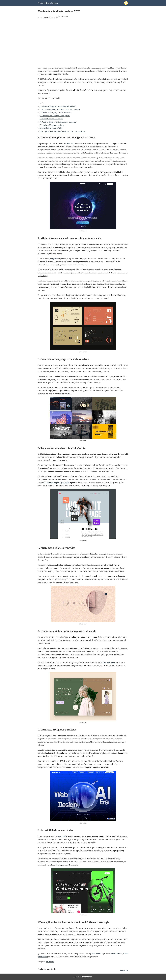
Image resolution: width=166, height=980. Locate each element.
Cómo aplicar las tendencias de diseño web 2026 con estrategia (62, 131)
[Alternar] (42, 103)
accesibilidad (62, 836)
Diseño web (50, 962)
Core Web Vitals (109, 662)
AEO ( (56, 482)
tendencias (71, 144)
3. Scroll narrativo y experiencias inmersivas (56, 113)
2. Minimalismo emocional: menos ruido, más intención (60, 109)
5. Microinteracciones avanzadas (51, 119)
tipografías (54, 259)
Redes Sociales (116, 954)
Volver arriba (124, 970)
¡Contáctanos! (96, 954)
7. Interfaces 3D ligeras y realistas (52, 125)
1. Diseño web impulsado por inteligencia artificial (58, 106)
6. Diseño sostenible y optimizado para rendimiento (58, 122)
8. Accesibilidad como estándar (51, 128)
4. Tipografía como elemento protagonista (55, 116)
